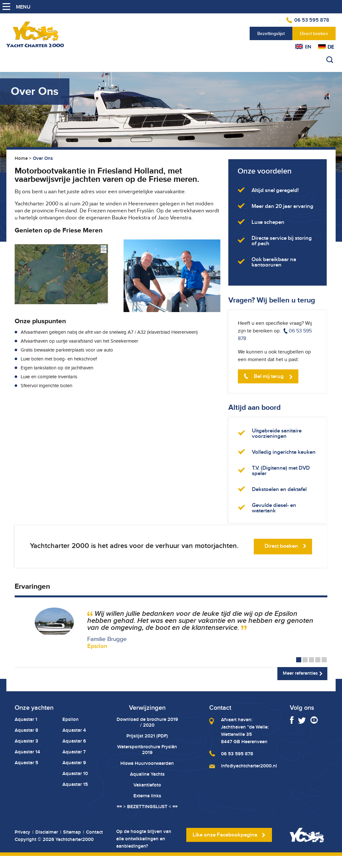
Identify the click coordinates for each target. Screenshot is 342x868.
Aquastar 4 (74, 730)
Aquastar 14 (27, 752)
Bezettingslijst (271, 33)
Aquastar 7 (74, 752)
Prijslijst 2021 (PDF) (147, 736)
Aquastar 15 (75, 784)
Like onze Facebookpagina (225, 835)
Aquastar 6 (74, 741)
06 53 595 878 (312, 20)
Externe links (147, 796)
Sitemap (72, 832)
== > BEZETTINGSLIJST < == (147, 807)
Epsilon (71, 719)
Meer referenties (300, 673)
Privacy (22, 832)
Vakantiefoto (147, 785)
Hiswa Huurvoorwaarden (147, 763)
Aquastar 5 (26, 763)
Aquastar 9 (74, 763)
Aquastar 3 (26, 741)
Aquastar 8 (26, 730)
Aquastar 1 (26, 719)
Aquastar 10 (75, 773)
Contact (94, 832)
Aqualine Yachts (147, 774)
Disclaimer (47, 832)
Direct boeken (314, 33)
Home (21, 158)
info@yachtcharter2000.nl (249, 766)
